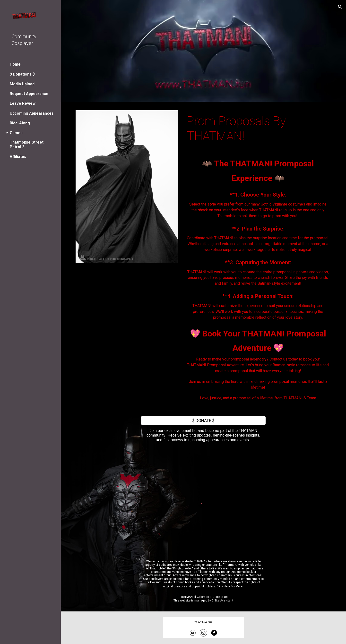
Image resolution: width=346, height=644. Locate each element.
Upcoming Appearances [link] (32, 113)
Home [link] (15, 64)
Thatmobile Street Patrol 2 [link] (27, 145)
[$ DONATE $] (203, 420)
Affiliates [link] (18, 157)
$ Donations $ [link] (22, 74)
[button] (340, 7)
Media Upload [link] (22, 84)
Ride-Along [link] (20, 123)
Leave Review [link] (23, 103)
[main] (258, 129)
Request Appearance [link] (29, 94)
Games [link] (16, 133)
